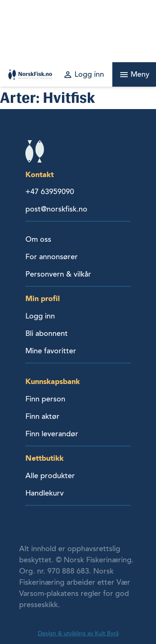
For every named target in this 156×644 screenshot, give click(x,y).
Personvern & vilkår (58, 274)
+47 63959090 (50, 192)
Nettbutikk (45, 458)
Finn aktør (42, 416)
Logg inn (40, 316)
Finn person (45, 399)
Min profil (43, 298)
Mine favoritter (51, 351)
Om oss (38, 239)
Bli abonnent (47, 333)
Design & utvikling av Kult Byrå (78, 633)
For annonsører (52, 257)
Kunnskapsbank (53, 381)
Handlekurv (45, 493)
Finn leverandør (52, 434)
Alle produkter (50, 476)
